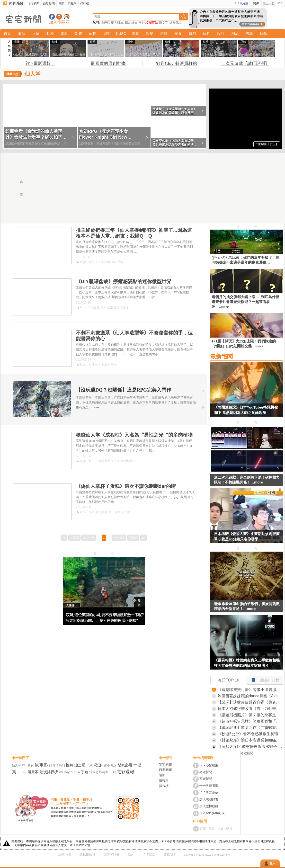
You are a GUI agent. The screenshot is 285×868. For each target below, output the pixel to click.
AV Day (64, 772)
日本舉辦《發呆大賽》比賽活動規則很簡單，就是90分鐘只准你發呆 (247, 536)
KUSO (121, 33)
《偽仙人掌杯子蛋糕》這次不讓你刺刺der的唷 (126, 486)
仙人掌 (100, 262)
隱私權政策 (87, 855)
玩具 (206, 33)
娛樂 (150, 33)
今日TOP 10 (229, 680)
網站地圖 (65, 855)
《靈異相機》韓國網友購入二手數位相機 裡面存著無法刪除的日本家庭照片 (247, 663)
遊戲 (192, 33)
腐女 (31, 765)
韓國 (91, 512)
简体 (256, 3)
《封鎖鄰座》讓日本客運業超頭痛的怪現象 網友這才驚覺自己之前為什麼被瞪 (250, 740)
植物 (104, 307)
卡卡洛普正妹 (209, 792)
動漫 (50, 33)
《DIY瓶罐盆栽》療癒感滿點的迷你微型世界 (124, 281)
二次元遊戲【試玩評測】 (245, 63)
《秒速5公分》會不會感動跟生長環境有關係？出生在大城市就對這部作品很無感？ (250, 734)
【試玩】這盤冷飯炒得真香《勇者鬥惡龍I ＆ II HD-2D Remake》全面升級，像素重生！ (250, 702)
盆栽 (97, 307)
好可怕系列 (57, 765)
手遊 (85, 772)
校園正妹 (152, 23)
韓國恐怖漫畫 (99, 772)
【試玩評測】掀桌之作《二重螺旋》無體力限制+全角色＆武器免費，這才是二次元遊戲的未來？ (250, 728)
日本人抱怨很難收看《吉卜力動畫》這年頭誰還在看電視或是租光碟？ (250, 709)
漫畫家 (33, 772)
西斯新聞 (49, 3)
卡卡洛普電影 (209, 786)
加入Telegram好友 (212, 813)
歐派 (98, 765)
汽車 (249, 33)
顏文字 (164, 23)
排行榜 (85, 3)
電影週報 (125, 772)
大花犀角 (117, 262)
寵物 (93, 33)
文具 (91, 365)
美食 (178, 33)
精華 (263, 33)
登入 (272, 863)
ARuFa (75, 772)
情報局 (72, 3)
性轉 (70, 765)
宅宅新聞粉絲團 (52, 17)
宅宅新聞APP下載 (67, 17)
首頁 (7, 33)
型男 (107, 33)
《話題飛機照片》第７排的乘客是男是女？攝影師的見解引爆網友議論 (250, 715)
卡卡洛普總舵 (209, 765)
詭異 (135, 33)
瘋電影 (41, 765)
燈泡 (110, 307)
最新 (22, 33)
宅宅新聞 (34, 3)
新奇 (79, 33)
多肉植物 (111, 365)
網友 (91, 262)
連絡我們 (170, 855)
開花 (108, 262)
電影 (61, 3)
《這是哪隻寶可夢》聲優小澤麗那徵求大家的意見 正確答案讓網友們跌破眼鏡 (250, 690)
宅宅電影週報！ (40, 63)
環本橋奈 (131, 23)
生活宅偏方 (121, 307)
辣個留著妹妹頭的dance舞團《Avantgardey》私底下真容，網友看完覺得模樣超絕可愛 (250, 696)
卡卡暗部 (149, 855)
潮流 (235, 33)
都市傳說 (175, 23)
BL (24, 765)
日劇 (113, 772)
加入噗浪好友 (59, 17)
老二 (91, 461)
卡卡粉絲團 (241, 3)
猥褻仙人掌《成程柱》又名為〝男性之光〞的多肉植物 (134, 435)
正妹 (36, 33)
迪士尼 (80, 765)
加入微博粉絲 (209, 806)
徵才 (131, 855)
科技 (164, 33)
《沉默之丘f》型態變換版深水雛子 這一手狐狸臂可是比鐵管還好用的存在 (250, 747)
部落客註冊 (111, 855)
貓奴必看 (125, 765)
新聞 (203, 828)
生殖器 (100, 461)
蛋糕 (105, 512)
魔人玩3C (118, 23)
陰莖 (108, 461)
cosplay (22, 772)
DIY (91, 307)
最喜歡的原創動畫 (108, 63)
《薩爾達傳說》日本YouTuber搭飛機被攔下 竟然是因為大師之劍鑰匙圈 (246, 410)
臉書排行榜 (263, 679)
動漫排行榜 (49, 772)
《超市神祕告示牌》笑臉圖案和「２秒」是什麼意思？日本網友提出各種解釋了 (250, 721)
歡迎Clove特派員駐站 (177, 63)
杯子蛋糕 (114, 512)
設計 (221, 33)
